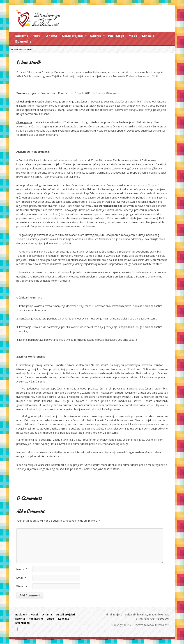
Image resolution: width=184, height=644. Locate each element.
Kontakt (148, 36)
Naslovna (22, 36)
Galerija (97, 36)
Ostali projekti (74, 36)
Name (22, 569)
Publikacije (116, 36)
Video (133, 36)
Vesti (37, 36)
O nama (51, 36)
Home (15, 49)
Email (21, 578)
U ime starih (27, 49)
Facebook (17, 629)
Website (22, 586)
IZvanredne (23, 41)
